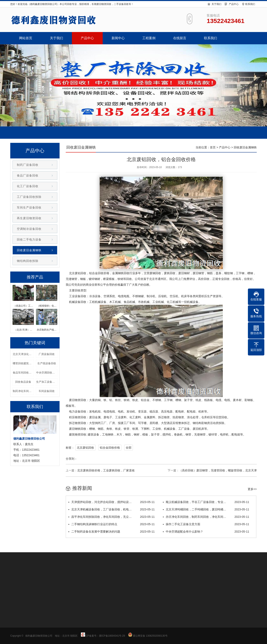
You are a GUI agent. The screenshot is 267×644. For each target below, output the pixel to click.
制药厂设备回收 (28, 165)
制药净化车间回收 (23, 391)
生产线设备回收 (47, 363)
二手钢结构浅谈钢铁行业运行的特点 (112, 524)
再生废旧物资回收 (29, 218)
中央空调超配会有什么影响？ (206, 532)
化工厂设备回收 (28, 186)
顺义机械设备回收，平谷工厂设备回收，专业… (206, 502)
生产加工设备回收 (47, 382)
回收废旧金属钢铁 (29, 250)
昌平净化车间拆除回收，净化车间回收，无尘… (112, 517)
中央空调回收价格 (47, 373)
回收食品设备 (23, 382)
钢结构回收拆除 (28, 261)
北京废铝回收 (85, 448)
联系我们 (250, 3)
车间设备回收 (47, 391)
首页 (213, 147)
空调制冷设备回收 (29, 229)
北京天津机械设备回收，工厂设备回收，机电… (112, 509)
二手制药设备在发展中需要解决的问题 (112, 532)
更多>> (252, 489)
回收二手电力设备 (29, 239)
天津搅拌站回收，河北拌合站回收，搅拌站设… (112, 502)
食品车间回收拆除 (23, 373)
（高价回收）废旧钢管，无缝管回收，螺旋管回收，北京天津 (218, 470)
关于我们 (216, 3)
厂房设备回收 (47, 354)
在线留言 (180, 38)
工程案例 (149, 38)
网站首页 (26, 38)
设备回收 (81, 296)
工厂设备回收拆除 (29, 197)
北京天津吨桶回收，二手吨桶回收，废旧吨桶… (206, 509)
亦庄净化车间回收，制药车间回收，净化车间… (206, 517)
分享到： (71, 459)
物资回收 (81, 400)
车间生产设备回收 (29, 207)
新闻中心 (118, 38)
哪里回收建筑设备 (23, 363)
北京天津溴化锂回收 (23, 354)
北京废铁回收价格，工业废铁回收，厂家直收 (106, 470)
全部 (129, 448)
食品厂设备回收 (28, 175)
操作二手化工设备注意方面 (206, 524)
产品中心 (234, 3)
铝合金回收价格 (110, 448)
